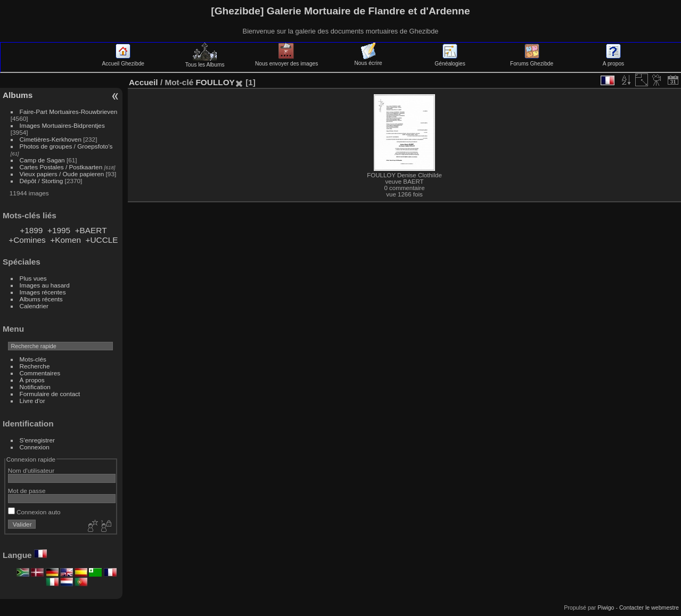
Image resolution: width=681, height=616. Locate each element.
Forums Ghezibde (532, 61)
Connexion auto (34, 512)
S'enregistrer (37, 440)
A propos (613, 61)
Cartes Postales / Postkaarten (61, 167)
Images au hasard (45, 285)
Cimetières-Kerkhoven (51, 139)
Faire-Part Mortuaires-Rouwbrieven (69, 112)
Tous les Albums (205, 62)
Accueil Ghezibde (123, 61)
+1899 (31, 230)
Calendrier (34, 306)
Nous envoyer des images (286, 61)
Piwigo (606, 607)
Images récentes (43, 292)
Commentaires (40, 373)
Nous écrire (368, 60)
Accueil (143, 82)
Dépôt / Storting (42, 181)
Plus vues (33, 278)
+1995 (59, 230)
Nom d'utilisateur (31, 470)
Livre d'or (32, 401)
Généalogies (450, 61)
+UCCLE (102, 240)
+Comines (27, 240)
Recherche (35, 366)
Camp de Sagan (42, 160)
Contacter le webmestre (649, 607)
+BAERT (91, 230)
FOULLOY (215, 82)
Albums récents (41, 299)
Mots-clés (33, 359)
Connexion (35, 447)
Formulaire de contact (50, 394)
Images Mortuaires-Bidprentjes (62, 125)
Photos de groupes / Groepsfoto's (66, 146)
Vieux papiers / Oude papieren (62, 174)
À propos (32, 380)
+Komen (65, 240)
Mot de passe (27, 491)
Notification (35, 387)
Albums (18, 95)
